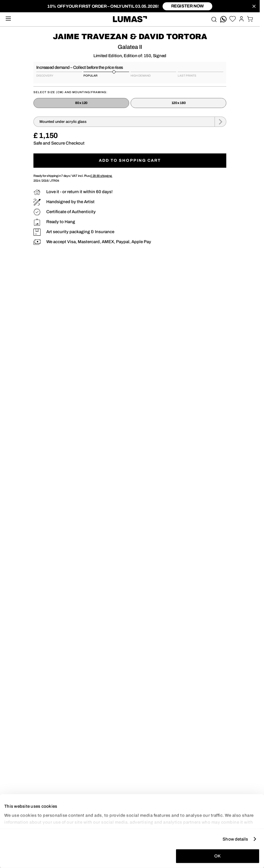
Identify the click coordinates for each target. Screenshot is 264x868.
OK (217, 856)
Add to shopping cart (130, 160)
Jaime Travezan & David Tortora (130, 37)
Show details (235, 839)
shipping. (101, 176)
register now (187, 6)
